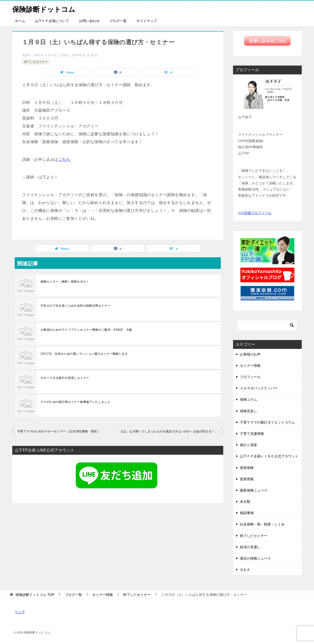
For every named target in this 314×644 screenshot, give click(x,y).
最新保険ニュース (254, 490)
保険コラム (249, 399)
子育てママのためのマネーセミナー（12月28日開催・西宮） (59, 431)
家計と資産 (249, 445)
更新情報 (247, 479)
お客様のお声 (250, 354)
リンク (20, 612)
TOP (35, 595)
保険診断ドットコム (46, 8)
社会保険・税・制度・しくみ (262, 524)
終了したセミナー (36, 62)
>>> (241, 213)
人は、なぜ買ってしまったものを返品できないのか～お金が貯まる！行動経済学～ (172, 431)
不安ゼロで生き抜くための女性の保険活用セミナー (75, 306)
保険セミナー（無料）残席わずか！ (65, 282)
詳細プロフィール (258, 213)
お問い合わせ (89, 21)
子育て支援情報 (252, 434)
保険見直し (249, 411)
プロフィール (250, 377)
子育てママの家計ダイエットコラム (267, 422)
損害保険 (247, 468)
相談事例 (247, 513)
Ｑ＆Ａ (245, 570)
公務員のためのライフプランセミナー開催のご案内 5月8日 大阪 (86, 330)
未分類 (245, 502)
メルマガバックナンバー (259, 388)
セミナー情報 (250, 366)
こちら (64, 159)
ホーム (20, 21)
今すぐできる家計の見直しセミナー (65, 378)
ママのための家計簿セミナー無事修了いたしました (75, 402)
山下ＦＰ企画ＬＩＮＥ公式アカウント (269, 456)
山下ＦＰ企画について (52, 21)
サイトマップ (147, 21)
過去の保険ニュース (255, 558)
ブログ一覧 (118, 21)
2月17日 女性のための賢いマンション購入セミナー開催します (84, 354)
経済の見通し (250, 547)
